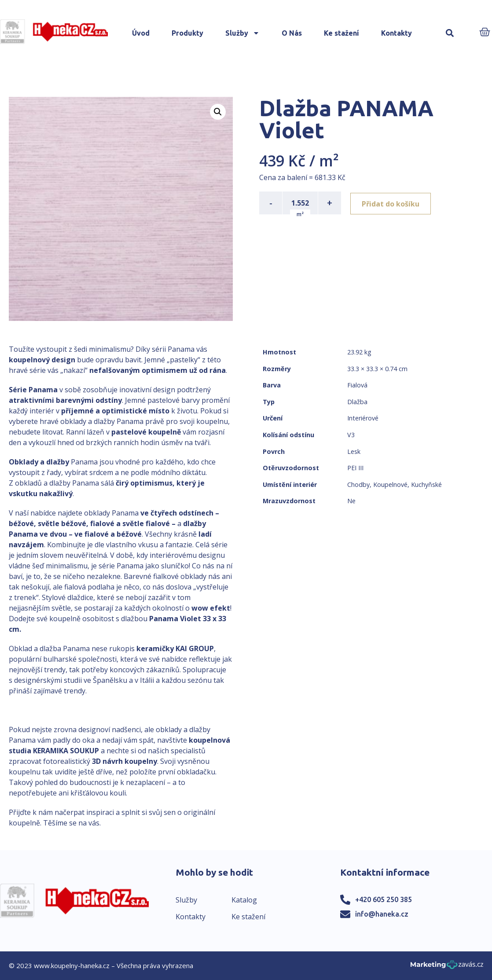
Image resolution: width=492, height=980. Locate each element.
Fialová (357, 385)
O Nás (292, 33)
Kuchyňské (426, 484)
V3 (351, 435)
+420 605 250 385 (384, 899)
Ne (351, 501)
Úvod (141, 33)
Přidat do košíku (392, 203)
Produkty (187, 33)
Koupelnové (390, 484)
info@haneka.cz (382, 914)
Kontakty (397, 33)
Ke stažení (341, 33)
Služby (242, 33)
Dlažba (357, 402)
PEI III (355, 468)
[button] (450, 33)
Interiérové (363, 418)
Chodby (358, 484)
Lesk (354, 451)
